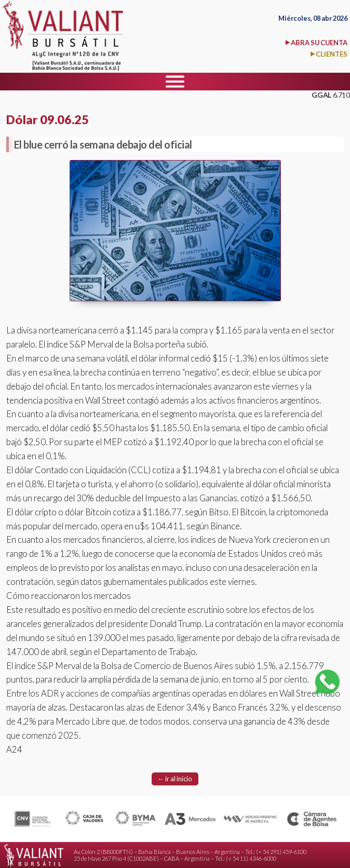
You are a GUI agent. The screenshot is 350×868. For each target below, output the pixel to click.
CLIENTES (332, 54)
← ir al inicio (175, 779)
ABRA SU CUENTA (319, 43)
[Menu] (175, 82)
